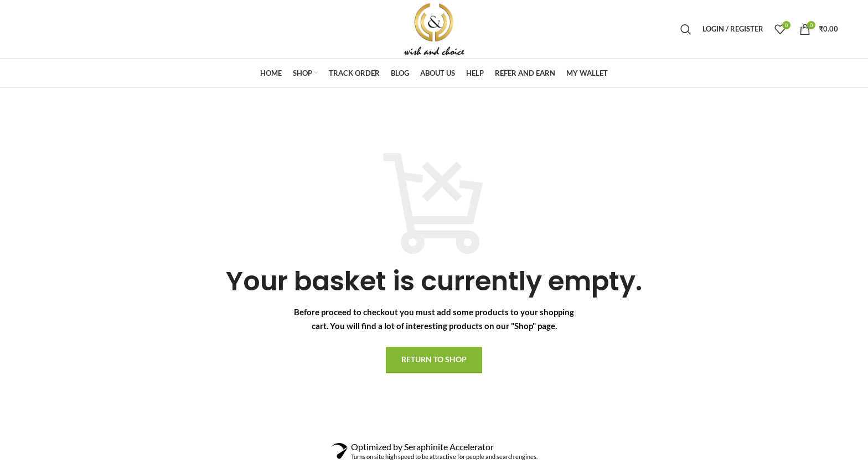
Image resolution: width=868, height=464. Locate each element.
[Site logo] (434, 28)
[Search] (686, 29)
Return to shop (434, 359)
